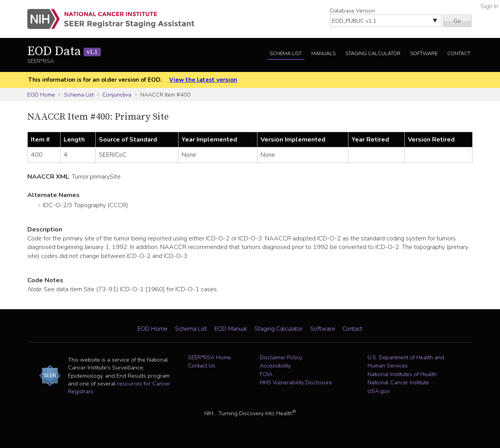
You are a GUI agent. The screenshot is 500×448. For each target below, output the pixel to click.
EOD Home (41, 95)
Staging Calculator (373, 54)
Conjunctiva (117, 95)
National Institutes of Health (402, 374)
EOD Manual (231, 329)
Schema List (286, 54)
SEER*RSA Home (209, 357)
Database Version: (353, 11)
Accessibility (275, 366)
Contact (459, 54)
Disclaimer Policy (281, 357)
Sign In (489, 6)
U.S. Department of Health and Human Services (406, 362)
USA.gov (379, 391)
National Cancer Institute (398, 382)
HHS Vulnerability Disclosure (296, 382)
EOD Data (64, 52)
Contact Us (202, 366)
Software (424, 54)
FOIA (266, 374)
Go (457, 21)
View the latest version (203, 80)
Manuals (323, 54)
